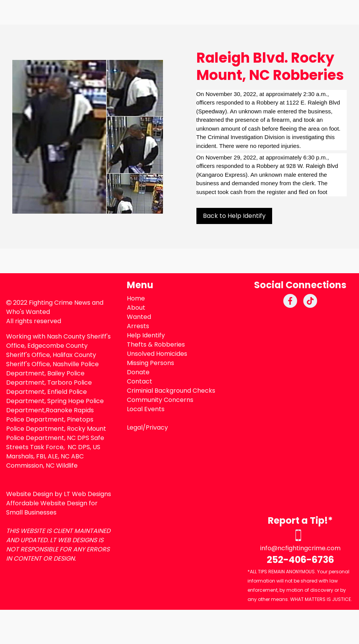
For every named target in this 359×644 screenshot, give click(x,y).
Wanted (139, 317)
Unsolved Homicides (157, 354)
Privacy (157, 427)
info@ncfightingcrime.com (300, 548)
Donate (138, 372)
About (136, 308)
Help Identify (146, 335)
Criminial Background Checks (171, 391)
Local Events (146, 409)
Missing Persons (150, 363)
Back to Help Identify (234, 216)
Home (136, 298)
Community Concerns (160, 400)
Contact (140, 381)
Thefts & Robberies (156, 344)
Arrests (138, 326)
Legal (135, 427)
